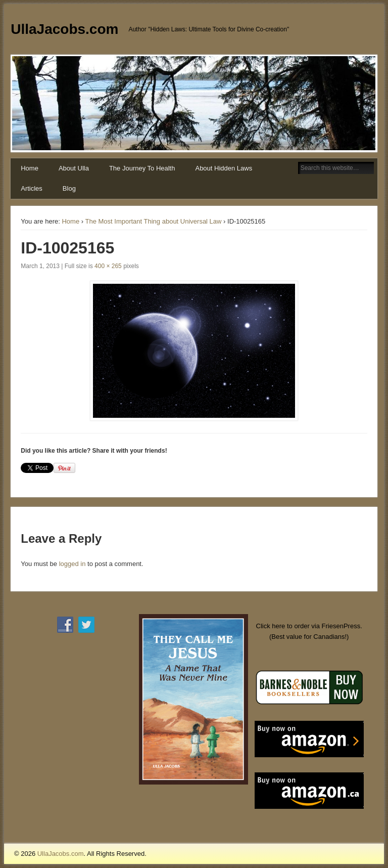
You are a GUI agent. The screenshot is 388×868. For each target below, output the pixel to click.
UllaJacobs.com (64, 29)
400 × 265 (108, 266)
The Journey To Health (142, 168)
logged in (72, 564)
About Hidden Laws (224, 168)
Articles (32, 188)
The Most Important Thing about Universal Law (153, 221)
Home (30, 168)
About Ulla (74, 168)
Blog (69, 188)
